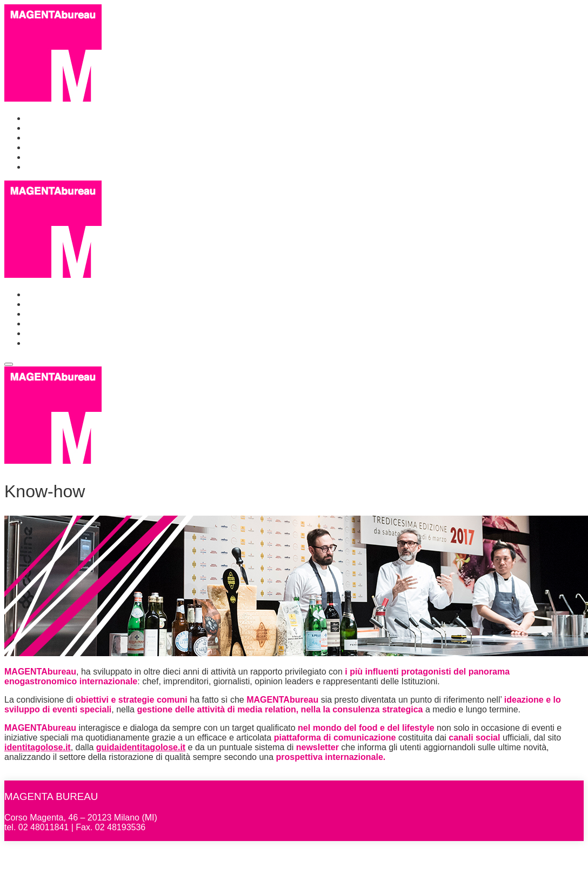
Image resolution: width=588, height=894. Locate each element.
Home (38, 118)
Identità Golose (55, 157)
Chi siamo (45, 128)
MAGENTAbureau (64, 775)
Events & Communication (75, 138)
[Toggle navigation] (9, 364)
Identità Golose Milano (69, 147)
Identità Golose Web (65, 167)
